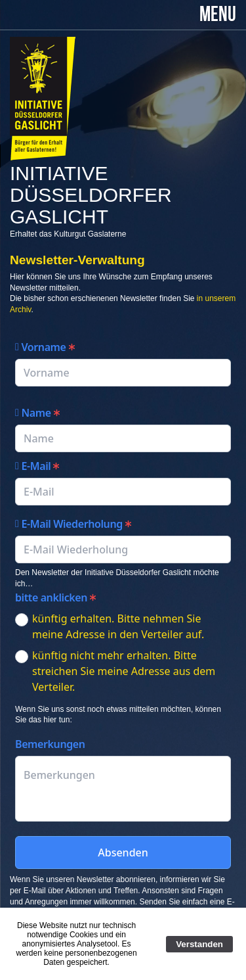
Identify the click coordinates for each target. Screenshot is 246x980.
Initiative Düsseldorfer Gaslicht (91, 195)
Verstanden (199, 944)
